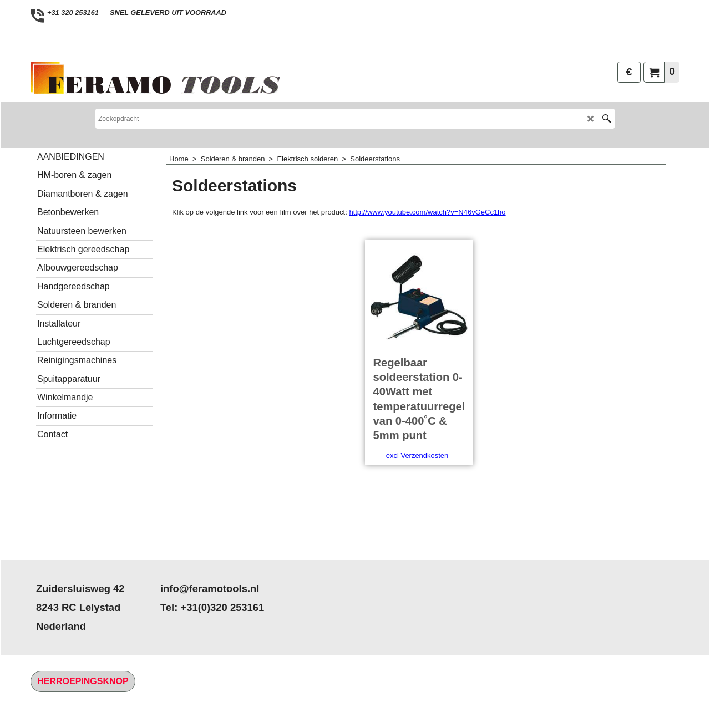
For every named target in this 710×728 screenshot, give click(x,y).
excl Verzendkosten (417, 503)
